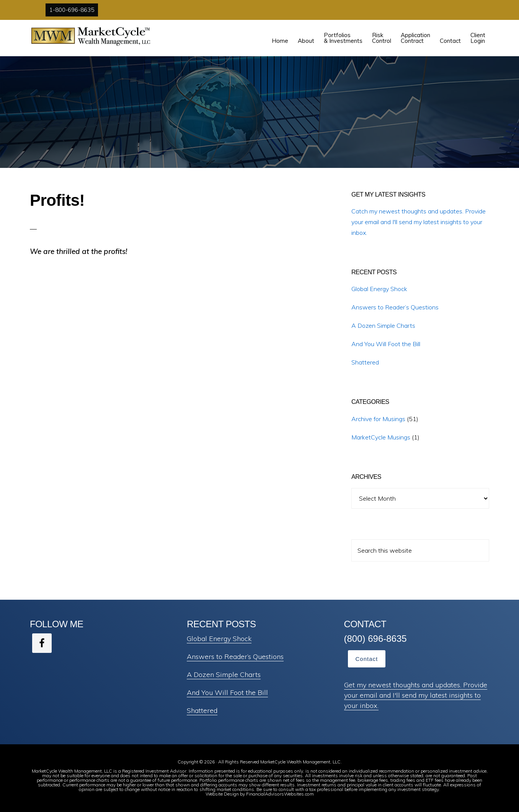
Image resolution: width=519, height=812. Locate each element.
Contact (367, 659)
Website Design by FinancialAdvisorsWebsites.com (260, 794)
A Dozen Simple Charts (383, 325)
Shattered (365, 362)
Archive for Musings (378, 419)
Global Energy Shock (379, 289)
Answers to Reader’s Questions (395, 307)
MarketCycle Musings (381, 437)
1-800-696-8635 (72, 10)
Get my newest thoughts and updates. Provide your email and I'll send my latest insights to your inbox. (416, 695)
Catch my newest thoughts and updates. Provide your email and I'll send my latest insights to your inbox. (419, 222)
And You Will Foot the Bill (386, 344)
